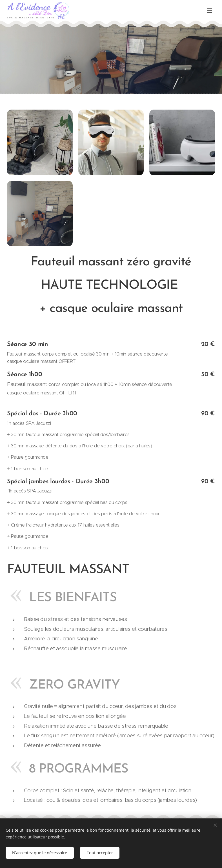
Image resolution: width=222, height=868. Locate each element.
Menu (209, 11)
